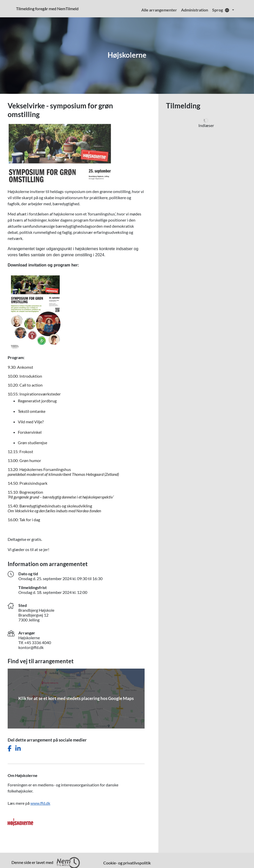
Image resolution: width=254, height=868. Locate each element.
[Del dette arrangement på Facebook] (10, 749)
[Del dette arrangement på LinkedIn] (18, 749)
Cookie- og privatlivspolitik (127, 863)
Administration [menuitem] (195, 10)
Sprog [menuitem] (222, 10)
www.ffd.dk (40, 803)
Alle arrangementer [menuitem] (159, 10)
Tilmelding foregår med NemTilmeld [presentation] (47, 9)
